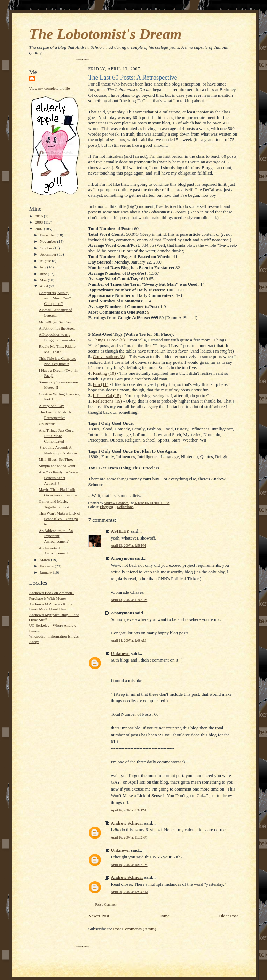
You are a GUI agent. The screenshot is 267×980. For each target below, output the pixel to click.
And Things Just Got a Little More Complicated (56, 436)
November (48, 241)
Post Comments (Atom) (135, 929)
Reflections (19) (108, 401)
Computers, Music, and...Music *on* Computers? (55, 298)
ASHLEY (120, 531)
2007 (40, 229)
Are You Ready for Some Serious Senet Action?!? (58, 477)
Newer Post (99, 916)
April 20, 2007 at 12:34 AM (129, 892)
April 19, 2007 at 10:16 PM (129, 865)
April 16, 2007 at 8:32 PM (128, 810)
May (44, 280)
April (44, 286)
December (48, 235)
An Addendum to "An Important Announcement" (56, 536)
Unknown (120, 653)
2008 (40, 222)
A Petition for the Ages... (58, 328)
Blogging (106, 507)
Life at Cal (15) (107, 395)
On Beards (47, 424)
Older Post (228, 916)
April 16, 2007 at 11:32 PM (129, 837)
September (49, 254)
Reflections (125, 507)
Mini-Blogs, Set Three (56, 459)
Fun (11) (101, 384)
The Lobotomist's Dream (105, 34)
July (43, 267)
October (46, 248)
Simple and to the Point (57, 466)
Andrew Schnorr (127, 823)
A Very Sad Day (51, 406)
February (47, 566)
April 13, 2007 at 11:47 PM (129, 600)
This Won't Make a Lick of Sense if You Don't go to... (60, 519)
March (45, 560)
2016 (40, 216)
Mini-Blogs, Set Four (55, 322)
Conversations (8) (109, 357)
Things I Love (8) (109, 340)
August (46, 261)
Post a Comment (107, 904)
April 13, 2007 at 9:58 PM (128, 546)
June (44, 274)
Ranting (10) (104, 373)
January (46, 572)
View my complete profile (50, 88)
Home (164, 916)
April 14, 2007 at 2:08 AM (129, 641)
